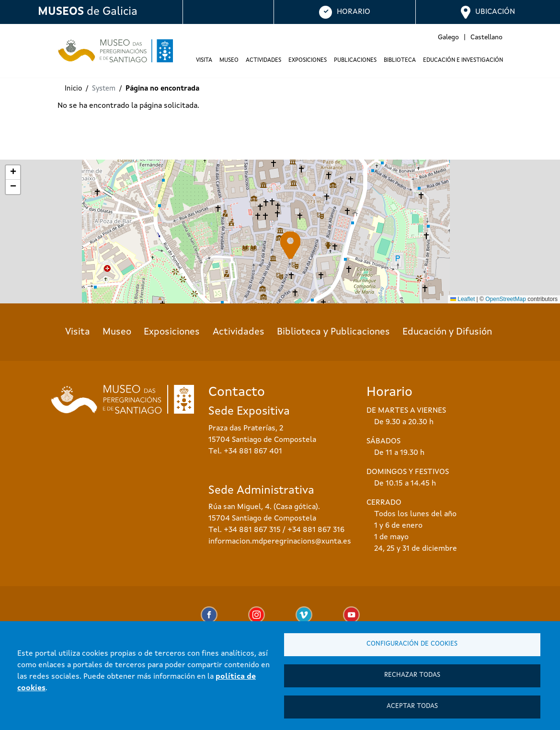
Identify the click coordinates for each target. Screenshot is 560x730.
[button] (291, 245)
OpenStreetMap (506, 299)
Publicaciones (355, 60)
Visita (78, 332)
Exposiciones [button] (308, 60)
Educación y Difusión (447, 332)
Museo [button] (229, 60)
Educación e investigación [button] (463, 60)
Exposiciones (172, 332)
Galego (448, 37)
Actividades (263, 60)
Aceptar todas (412, 706)
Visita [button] (204, 60)
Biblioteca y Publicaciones (333, 332)
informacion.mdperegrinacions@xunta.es (280, 542)
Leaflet (463, 299)
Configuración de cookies (412, 644)
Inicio (73, 89)
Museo (117, 332)
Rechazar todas (412, 675)
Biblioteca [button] (400, 60)
